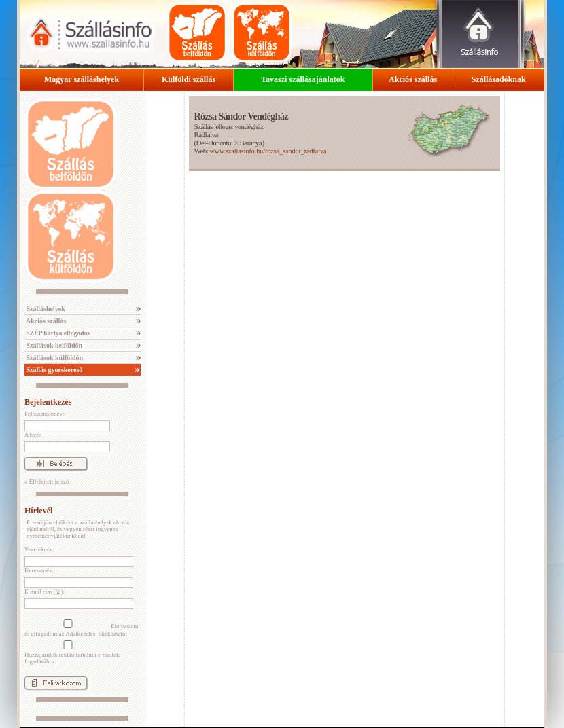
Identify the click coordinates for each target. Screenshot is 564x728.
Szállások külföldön (54, 358)
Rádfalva (206, 134)
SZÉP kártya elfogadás (57, 333)
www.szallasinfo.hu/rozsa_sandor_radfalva (268, 151)
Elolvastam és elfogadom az (82, 628)
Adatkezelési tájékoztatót (96, 634)
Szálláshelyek (45, 309)
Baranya (251, 143)
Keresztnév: (39, 570)
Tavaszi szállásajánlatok (303, 79)
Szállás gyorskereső (53, 370)
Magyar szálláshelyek (82, 79)
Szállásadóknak (499, 79)
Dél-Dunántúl (215, 143)
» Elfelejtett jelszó (47, 481)
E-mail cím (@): (45, 591)
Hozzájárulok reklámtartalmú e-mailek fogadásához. (72, 653)
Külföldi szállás (189, 79)
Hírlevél (38, 511)
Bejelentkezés (48, 402)
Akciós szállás (413, 79)
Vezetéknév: (39, 549)
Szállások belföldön (53, 345)
